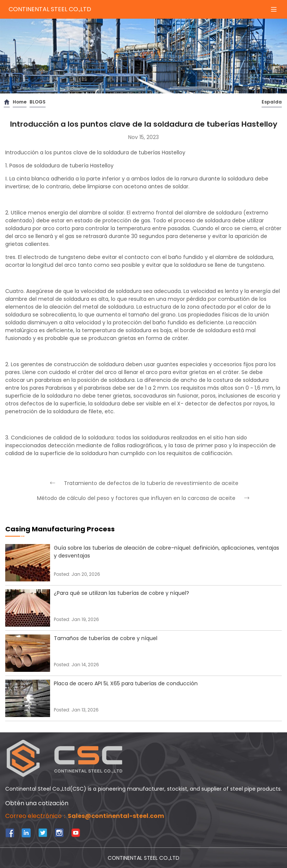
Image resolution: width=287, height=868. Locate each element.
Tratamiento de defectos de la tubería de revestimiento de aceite (144, 483)
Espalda (272, 102)
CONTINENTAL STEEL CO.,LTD (50, 9)
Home (20, 102)
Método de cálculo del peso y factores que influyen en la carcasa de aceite (144, 498)
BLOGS (38, 102)
